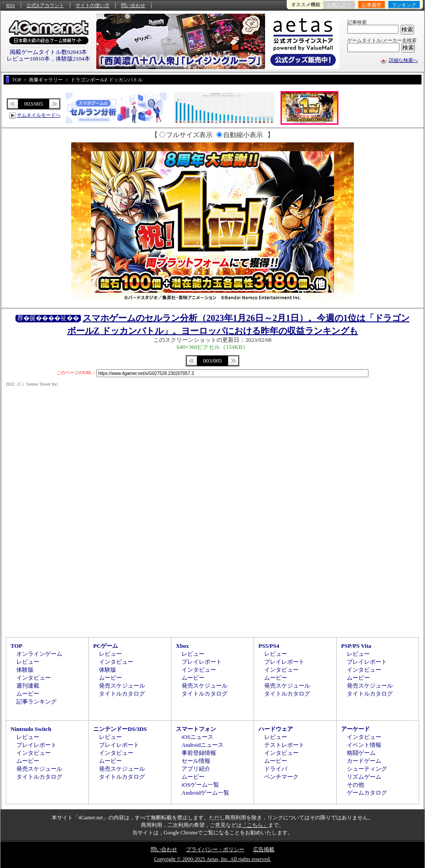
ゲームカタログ (367, 793)
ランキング (404, 5)
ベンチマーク (281, 777)
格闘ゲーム (361, 753)
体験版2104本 (73, 59)
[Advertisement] (212, 560)
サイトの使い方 (93, 5)
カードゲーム (364, 761)
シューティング (367, 769)
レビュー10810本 (28, 59)
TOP (17, 646)
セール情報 (196, 761)
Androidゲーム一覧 (205, 793)
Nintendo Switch (31, 729)
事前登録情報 (199, 753)
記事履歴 (372, 5)
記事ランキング (36, 702)
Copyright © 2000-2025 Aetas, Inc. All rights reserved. (212, 859)
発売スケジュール (122, 686)
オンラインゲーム (39, 654)
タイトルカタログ (122, 694)
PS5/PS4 (269, 646)
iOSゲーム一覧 (200, 785)
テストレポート (284, 745)
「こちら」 (255, 825)
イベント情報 (364, 745)
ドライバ (276, 769)
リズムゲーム (364, 777)
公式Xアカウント (45, 5)
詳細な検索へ (403, 60)
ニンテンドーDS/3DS (120, 729)
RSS (11, 5)
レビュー (28, 662)
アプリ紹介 (196, 769)
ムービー (28, 694)
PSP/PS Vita (356, 646)
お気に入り (339, 5)
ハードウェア (276, 729)
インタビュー (34, 678)
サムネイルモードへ (39, 115)
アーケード (355, 729)
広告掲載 (264, 849)
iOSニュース (197, 737)
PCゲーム (106, 646)
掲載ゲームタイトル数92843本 (49, 52)
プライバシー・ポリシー (215, 849)
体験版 (25, 670)
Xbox (182, 646)
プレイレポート (202, 662)
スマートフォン (196, 729)
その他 (355, 785)
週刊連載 (28, 686)
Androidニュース (203, 745)
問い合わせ (133, 5)
